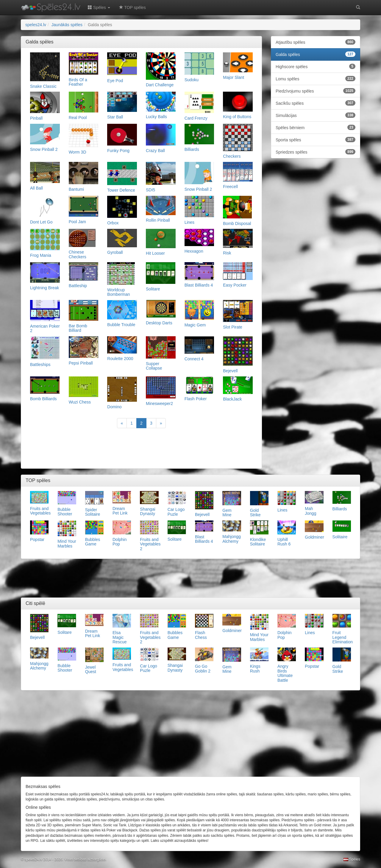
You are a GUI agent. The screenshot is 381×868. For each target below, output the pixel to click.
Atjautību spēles (316, 42)
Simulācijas (316, 115)
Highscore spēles (316, 66)
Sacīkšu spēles (316, 103)
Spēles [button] (99, 7)
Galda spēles (316, 54)
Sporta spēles (316, 140)
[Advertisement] (141, 449)
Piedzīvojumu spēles (316, 91)
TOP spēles (132, 7)
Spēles (352, 859)
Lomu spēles (316, 79)
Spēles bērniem (316, 127)
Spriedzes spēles (316, 152)
